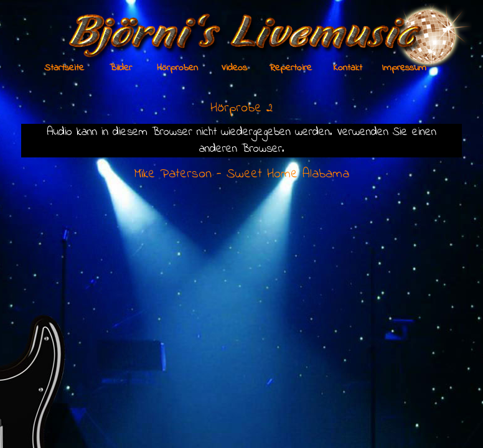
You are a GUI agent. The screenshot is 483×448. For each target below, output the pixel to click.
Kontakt (348, 68)
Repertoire (291, 68)
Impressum (404, 68)
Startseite (64, 68)
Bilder (121, 68)
